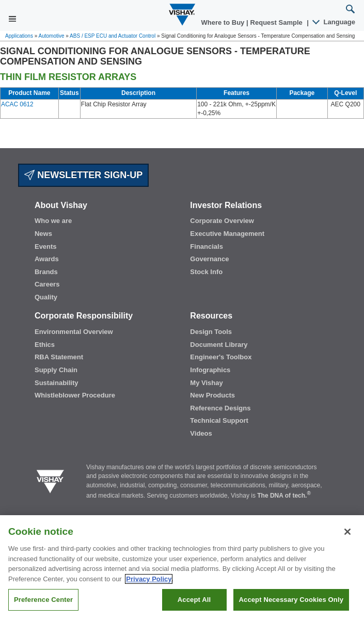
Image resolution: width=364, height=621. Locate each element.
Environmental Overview (74, 332)
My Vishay (206, 383)
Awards (47, 259)
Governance (209, 259)
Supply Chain (56, 370)
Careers (47, 284)
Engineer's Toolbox (221, 357)
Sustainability (57, 383)
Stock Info (206, 272)
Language (334, 22)
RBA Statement (59, 357)
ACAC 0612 (17, 104)
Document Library (219, 345)
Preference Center (43, 600)
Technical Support (219, 420)
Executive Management (227, 234)
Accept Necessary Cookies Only (291, 600)
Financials (207, 246)
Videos (201, 433)
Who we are (53, 221)
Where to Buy (224, 22)
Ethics (45, 345)
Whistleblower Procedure (75, 395)
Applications (19, 36)
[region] (182, 568)
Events (46, 246)
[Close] (347, 532)
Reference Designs (220, 408)
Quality (46, 297)
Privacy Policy (149, 579)
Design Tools (211, 332)
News (43, 234)
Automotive (52, 36)
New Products (212, 395)
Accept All (194, 600)
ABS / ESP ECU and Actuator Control (113, 36)
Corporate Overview (222, 221)
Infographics (210, 370)
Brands (46, 272)
